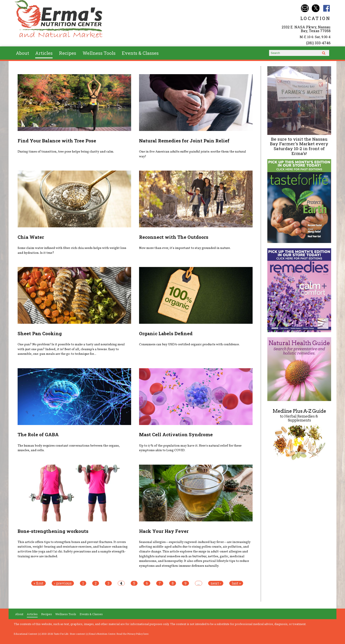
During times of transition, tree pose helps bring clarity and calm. (66, 152)
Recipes (68, 53)
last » (236, 583)
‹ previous (63, 583)
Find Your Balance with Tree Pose (57, 141)
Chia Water (31, 237)
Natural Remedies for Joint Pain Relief (184, 141)
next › (216, 583)
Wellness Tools (99, 53)
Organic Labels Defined (166, 333)
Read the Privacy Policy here (133, 634)
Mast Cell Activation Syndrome (176, 434)
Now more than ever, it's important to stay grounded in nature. (185, 248)
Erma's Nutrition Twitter (316, 8)
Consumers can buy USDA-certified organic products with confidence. (189, 344)
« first (39, 583)
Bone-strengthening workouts (53, 531)
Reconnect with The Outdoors (174, 237)
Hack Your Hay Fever (164, 531)
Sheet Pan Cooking (40, 333)
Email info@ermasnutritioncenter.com (305, 8)
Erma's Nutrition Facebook (327, 8)
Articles (44, 53)
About (22, 53)
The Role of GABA (38, 434)
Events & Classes (140, 53)
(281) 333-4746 (318, 43)
